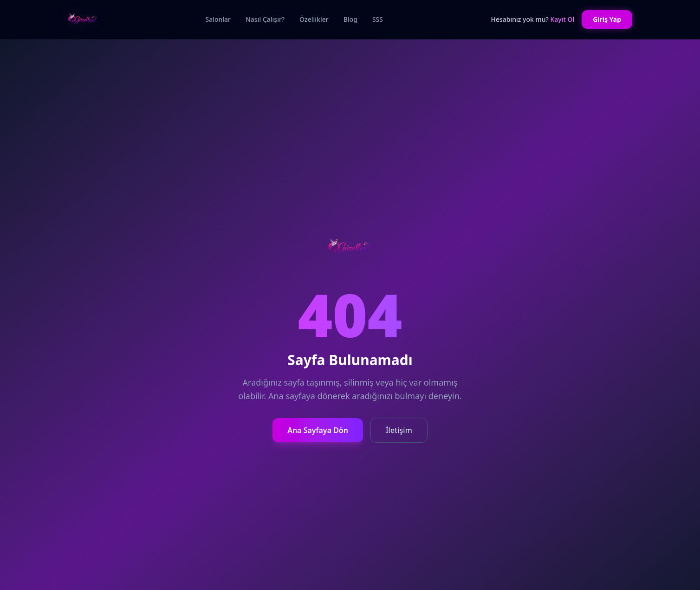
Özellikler (314, 19)
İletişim (399, 430)
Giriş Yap (607, 19)
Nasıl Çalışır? (265, 19)
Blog (350, 19)
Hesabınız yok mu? (532, 19)
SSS (378, 19)
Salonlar (218, 19)
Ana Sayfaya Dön (318, 430)
